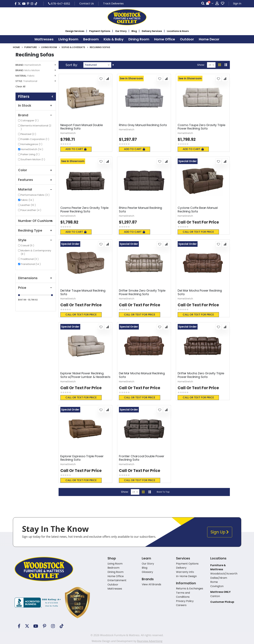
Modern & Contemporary (36, 252)
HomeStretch (32, 149)
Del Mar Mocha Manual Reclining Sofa (142, 375)
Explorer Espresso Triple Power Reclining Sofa (82, 458)
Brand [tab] (36, 115)
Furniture (31, 47)
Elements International (36, 127)
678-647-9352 (59, 4)
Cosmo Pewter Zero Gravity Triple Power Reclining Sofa (84, 210)
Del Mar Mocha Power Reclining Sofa (200, 292)
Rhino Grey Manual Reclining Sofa (143, 125)
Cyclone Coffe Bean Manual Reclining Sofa (198, 210)
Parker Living (31, 154)
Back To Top (163, 492)
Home (16, 47)
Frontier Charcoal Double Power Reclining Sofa (142, 458)
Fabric (28, 200)
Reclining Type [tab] (36, 230)
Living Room (49, 47)
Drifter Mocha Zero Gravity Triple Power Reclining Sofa (201, 375)
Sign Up (220, 532)
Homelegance (32, 144)
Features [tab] (36, 180)
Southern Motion (33, 159)
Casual (28, 245)
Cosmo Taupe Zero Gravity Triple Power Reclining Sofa (201, 127)
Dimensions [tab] (36, 278)
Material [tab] (36, 189)
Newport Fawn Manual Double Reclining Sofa (82, 127)
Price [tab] (36, 288)
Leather (29, 205)
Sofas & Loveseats (73, 47)
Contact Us (87, 4)
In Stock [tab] (36, 105)
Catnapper (30, 120)
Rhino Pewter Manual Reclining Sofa (140, 210)
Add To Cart (76, 149)
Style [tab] (36, 240)
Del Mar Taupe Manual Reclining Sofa (83, 292)
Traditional (30, 259)
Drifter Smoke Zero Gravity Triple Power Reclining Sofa (142, 292)
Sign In (237, 4)
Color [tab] (36, 170)
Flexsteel (29, 134)
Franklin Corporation (35, 139)
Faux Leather (31, 210)
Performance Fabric (36, 195)
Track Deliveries (113, 4)
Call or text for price (198, 232)
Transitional (31, 264)
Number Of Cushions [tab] (36, 221)
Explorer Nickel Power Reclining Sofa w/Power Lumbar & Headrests (85, 375)
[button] (101, 79)
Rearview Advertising (150, 641)
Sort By (71, 65)
